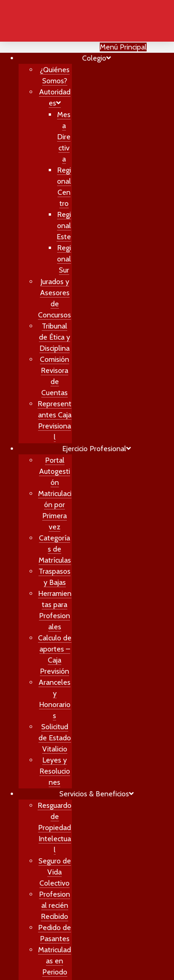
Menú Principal (123, 47)
